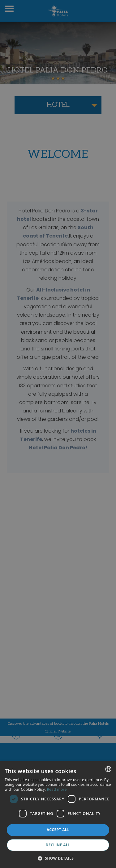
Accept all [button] (58, 830)
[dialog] (58, 815)
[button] (58, 858)
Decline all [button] (58, 845)
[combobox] (108, 769)
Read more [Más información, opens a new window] (57, 789)
